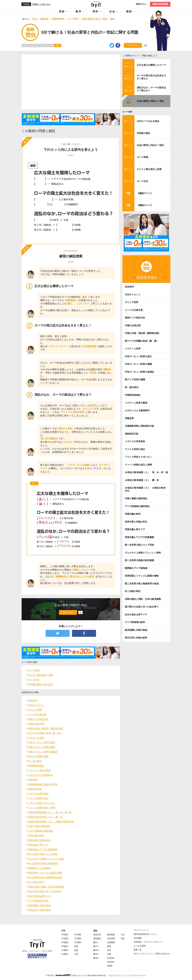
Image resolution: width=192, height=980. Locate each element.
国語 (129, 11)
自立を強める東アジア (39, 896)
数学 (79, 11)
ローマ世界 (127, 112)
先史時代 (33, 701)
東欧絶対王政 (35, 789)
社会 (112, 11)
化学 (109, 950)
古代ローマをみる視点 (148, 121)
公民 (76, 954)
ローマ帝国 (34, 670)
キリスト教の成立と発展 (41, 675)
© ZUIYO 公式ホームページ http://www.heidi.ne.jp (76, 975)
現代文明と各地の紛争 (39, 910)
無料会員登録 (160, 4)
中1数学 (65, 946)
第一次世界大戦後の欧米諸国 (43, 863)
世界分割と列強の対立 (39, 840)
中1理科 (78, 935)
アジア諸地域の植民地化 (41, 831)
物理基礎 (111, 935)
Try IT (96, 4)
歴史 (76, 950)
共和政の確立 (144, 133)
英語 (62, 11)
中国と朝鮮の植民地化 (39, 826)
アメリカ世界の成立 (38, 798)
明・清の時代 (35, 761)
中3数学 (65, 954)
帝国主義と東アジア (38, 845)
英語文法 (97, 935)
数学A (96, 954)
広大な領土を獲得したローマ (151, 65)
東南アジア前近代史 (38, 719)
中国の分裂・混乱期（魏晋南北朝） (46, 728)
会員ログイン (141, 4)
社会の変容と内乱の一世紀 (150, 101)
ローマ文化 (34, 680)
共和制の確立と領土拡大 (41, 684)
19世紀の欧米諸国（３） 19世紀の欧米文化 (51, 822)
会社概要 (138, 938)
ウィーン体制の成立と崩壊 (42, 808)
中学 (63, 931)
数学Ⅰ (96, 942)
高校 (95, 931)
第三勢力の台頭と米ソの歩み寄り (45, 891)
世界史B (111, 962)
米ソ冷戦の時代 (36, 882)
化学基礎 (111, 938)
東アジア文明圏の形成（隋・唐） (45, 733)
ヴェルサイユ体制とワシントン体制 (46, 859)
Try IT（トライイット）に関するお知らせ (152, 954)
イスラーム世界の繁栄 (39, 770)
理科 (96, 11)
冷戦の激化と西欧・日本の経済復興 (46, 887)
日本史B (111, 958)
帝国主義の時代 (36, 835)
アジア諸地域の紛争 (38, 901)
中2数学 (65, 950)
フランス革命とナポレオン (42, 803)
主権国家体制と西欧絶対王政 (43, 784)
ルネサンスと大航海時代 (41, 775)
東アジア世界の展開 (38, 756)
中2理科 (78, 938)
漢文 (123, 938)
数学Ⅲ (96, 950)
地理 (76, 946)
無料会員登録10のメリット (146, 934)
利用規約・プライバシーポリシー (148, 942)
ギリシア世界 (35, 710)
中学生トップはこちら (41, 4)
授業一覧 (138, 950)
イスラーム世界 (36, 738)
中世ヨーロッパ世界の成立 (42, 742)
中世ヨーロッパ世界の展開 (42, 747)
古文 (123, 935)
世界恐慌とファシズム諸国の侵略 (45, 873)
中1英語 (65, 935)
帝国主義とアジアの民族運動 (43, 849)
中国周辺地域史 (36, 766)
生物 (109, 954)
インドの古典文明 (37, 714)
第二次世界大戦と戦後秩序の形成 (45, 877)
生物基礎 (111, 942)
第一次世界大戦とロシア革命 (43, 854)
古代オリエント (36, 705)
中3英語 (65, 942)
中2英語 (65, 938)
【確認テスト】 (145, 193)
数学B (96, 958)
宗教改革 (33, 780)
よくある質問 (140, 946)
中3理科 (78, 942)
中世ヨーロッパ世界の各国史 (43, 752)
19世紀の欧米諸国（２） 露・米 (46, 817)
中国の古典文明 (36, 724)
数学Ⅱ (96, 946)
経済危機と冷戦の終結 (39, 905)
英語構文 (97, 938)
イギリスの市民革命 (38, 794)
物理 (109, 946)
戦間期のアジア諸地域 (39, 868)
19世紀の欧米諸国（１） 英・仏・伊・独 (50, 812)
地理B (110, 966)
